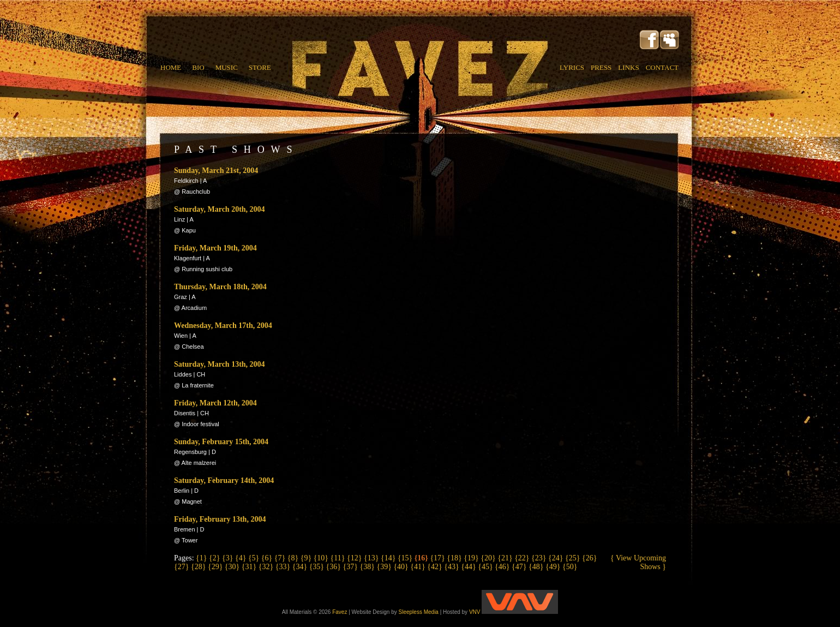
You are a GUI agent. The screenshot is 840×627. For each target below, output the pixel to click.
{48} (537, 567)
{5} (255, 558)
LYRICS (572, 67)
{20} (489, 558)
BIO (198, 67)
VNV (514, 612)
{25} (574, 558)
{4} (242, 558)
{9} (307, 558)
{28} (199, 567)
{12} (355, 558)
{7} (281, 558)
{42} (436, 567)
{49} (554, 567)
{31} (250, 567)
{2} (215, 558)
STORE (260, 67)
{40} (402, 567)
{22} (523, 558)
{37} (352, 567)
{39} (385, 567)
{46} (503, 567)
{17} (438, 558)
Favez (340, 612)
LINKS (628, 67)
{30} (233, 567)
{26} (589, 558)
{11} (339, 558)
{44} (469, 567)
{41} (419, 567)
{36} (335, 567)
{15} (406, 558)
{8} (294, 558)
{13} (372, 558)
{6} (268, 558)
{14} (389, 558)
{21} (506, 558)
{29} (216, 567)
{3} (229, 558)
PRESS (601, 67)
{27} (182, 567)
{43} (452, 567)
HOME (171, 67)
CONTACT (662, 67)
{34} (301, 567)
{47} (520, 567)
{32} (267, 567)
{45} (486, 567)
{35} (318, 567)
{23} (540, 558)
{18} (455, 558)
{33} (284, 567)
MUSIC (227, 67)
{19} (472, 558)
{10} (322, 558)
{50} (570, 567)
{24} (557, 558)
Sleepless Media (419, 612)
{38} (368, 567)
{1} (202, 558)
